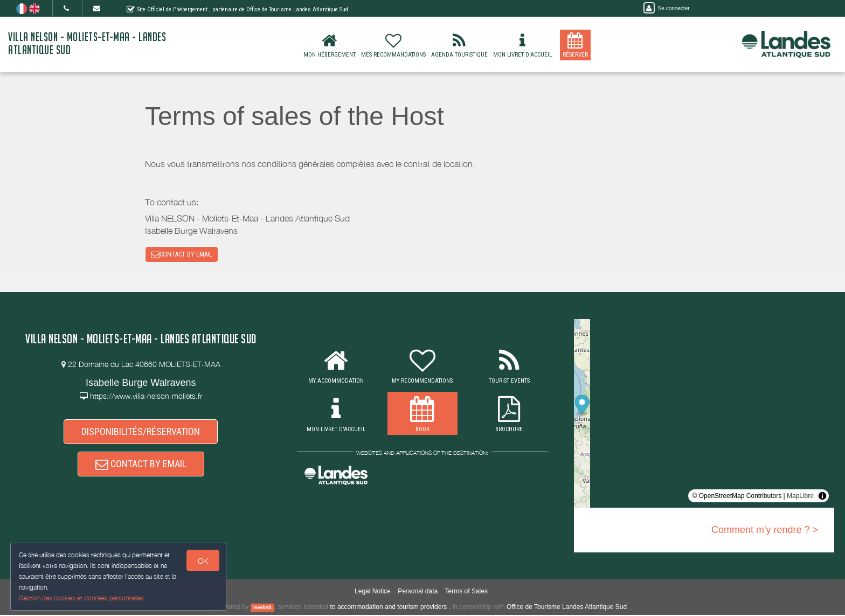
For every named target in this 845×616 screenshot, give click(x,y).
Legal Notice (373, 592)
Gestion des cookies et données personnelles (82, 598)
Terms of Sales (466, 592)
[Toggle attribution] (822, 497)
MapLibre (800, 497)
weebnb (262, 608)
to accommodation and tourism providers (389, 608)
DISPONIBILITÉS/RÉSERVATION (141, 432)
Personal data (418, 592)
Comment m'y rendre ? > (765, 531)
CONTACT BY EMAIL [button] (182, 255)
